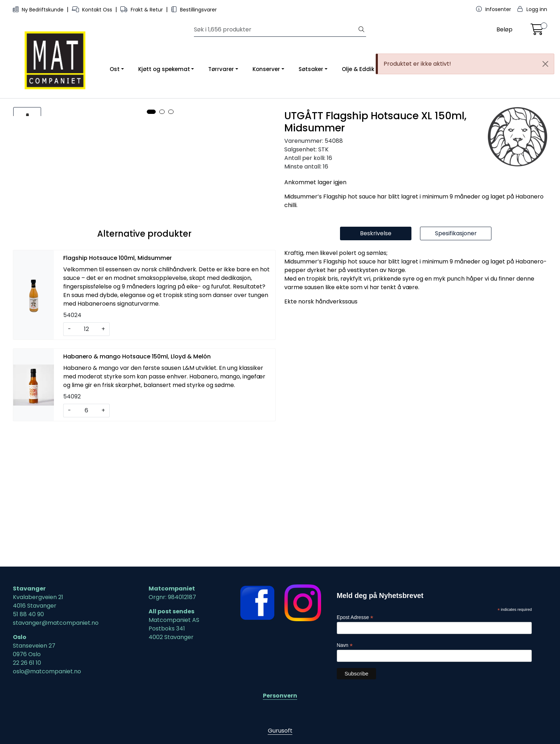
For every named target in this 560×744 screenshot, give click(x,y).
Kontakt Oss (93, 10)
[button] (151, 342)
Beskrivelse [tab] (376, 370)
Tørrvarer (221, 69)
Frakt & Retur (142, 10)
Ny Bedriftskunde (39, 10)
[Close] (545, 64)
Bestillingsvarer (194, 10)
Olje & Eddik (358, 69)
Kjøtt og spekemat (164, 69)
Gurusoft (280, 731)
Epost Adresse (355, 617)
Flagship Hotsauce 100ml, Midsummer (117, 395)
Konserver (266, 69)
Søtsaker (311, 69)
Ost (115, 69)
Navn (345, 645)
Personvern (280, 696)
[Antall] (86, 466)
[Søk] (276, 30)
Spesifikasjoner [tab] (456, 370)
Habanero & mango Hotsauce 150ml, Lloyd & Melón (137, 493)
